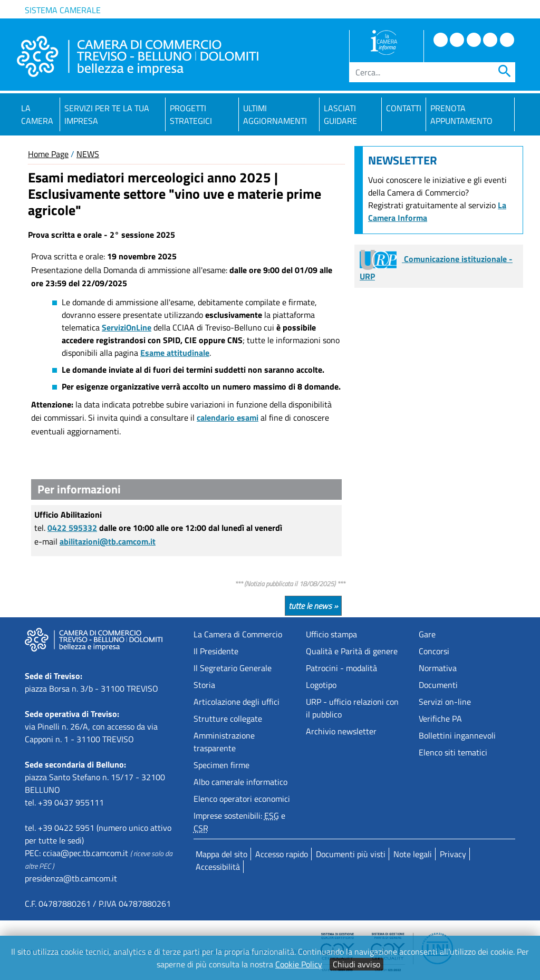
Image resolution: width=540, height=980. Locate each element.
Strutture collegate (228, 719)
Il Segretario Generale (233, 668)
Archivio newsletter (341, 731)
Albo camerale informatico (240, 782)
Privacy (453, 854)
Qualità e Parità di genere (352, 651)
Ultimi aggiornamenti (275, 114)
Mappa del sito (221, 854)
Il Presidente (216, 651)
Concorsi (434, 651)
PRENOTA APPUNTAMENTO (461, 114)
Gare (427, 634)
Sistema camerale (63, 10)
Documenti (438, 685)
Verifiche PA (440, 719)
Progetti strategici (191, 114)
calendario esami (228, 418)
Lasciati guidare (340, 114)
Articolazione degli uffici (237, 702)
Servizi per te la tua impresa (107, 114)
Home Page (48, 154)
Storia (204, 685)
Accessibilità (218, 867)
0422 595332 (72, 528)
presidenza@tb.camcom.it (71, 878)
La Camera (37, 114)
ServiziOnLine (127, 327)
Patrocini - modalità (341, 668)
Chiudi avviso (356, 964)
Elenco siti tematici (453, 752)
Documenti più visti (351, 854)
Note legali (413, 854)
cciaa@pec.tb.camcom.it (85, 853)
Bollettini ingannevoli (457, 735)
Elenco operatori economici (242, 799)
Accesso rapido (282, 854)
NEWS (88, 154)
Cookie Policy (299, 964)
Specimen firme (221, 765)
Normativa (438, 668)
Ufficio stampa (331, 634)
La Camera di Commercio (238, 634)
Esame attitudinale (175, 353)
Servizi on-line (445, 702)
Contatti (404, 108)
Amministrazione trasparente (224, 742)
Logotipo (321, 685)
